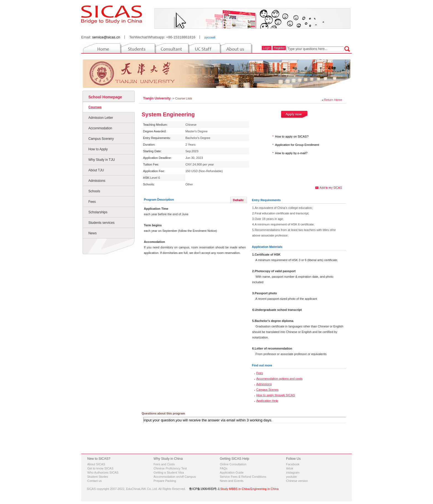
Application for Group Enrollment (297, 145)
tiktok (290, 468)
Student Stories (98, 477)
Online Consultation (233, 464)
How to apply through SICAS (276, 395)
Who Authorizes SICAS (103, 473)
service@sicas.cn (106, 37)
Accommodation (100, 128)
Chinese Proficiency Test (170, 468)
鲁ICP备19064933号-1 (204, 489)
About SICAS (96, 464)
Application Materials (267, 247)
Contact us (95, 481)
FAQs (224, 468)
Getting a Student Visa (169, 473)
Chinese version (297, 481)
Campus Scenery (101, 139)
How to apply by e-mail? (291, 153)
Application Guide (232, 473)
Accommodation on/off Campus (175, 477)
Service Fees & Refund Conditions (243, 477)
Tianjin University (157, 98)
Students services (101, 223)
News (93, 233)
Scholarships (98, 212)
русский (210, 37)
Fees (92, 202)
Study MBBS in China (235, 489)
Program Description (159, 200)
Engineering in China (265, 489)
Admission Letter (101, 118)
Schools (94, 191)
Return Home (333, 100)
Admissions (97, 181)
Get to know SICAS (100, 468)
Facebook (293, 464)
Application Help (267, 401)
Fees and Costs (164, 464)
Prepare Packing (165, 481)
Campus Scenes (267, 390)
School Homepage (105, 97)
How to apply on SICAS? (292, 136)
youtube (291, 477)
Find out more (262, 365)
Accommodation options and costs (279, 379)
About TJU (96, 170)
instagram (293, 473)
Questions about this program (163, 413)
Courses (95, 107)
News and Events (232, 481)
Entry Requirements (266, 200)
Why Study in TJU (102, 160)
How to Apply (98, 149)
